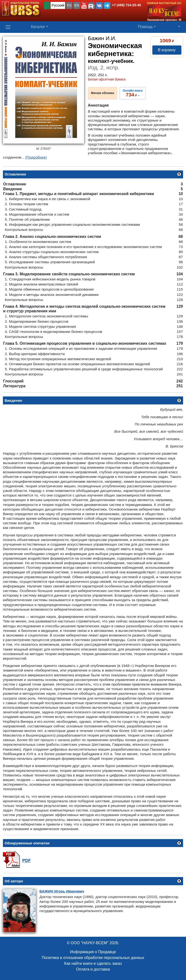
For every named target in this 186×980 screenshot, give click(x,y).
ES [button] (69, 5)
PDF (27, 861)
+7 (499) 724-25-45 (126, 5)
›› (133, 93)
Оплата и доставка (93, 969)
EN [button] (77, 5)
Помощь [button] (146, 27)
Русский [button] (58, 5)
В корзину (167, 50)
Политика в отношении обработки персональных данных (93, 958)
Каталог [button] (38, 27)
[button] (84, 6)
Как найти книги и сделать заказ (93, 963)
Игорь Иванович (62, 891)
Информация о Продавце (93, 952)
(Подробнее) (36, 157)
